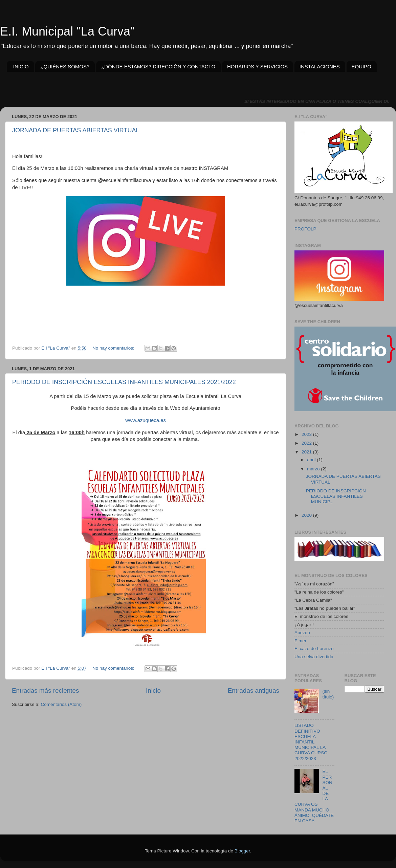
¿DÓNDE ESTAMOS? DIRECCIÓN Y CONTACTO (158, 66)
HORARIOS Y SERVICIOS (257, 66)
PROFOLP (305, 229)
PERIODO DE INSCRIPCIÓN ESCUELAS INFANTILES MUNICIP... (336, 496)
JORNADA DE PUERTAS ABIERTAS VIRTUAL (76, 130)
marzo (314, 469)
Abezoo (302, 633)
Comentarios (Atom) (61, 704)
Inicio (153, 691)
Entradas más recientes (45, 691)
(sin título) (328, 694)
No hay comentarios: (114, 348)
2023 (307, 434)
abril (312, 460)
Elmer (300, 641)
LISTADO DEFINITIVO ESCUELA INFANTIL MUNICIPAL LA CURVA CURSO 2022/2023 (311, 742)
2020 (307, 515)
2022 (307, 443)
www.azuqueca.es (146, 420)
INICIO (21, 66)
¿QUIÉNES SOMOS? (65, 66)
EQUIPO (361, 66)
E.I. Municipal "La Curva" (67, 31)
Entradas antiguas (254, 691)
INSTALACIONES (320, 66)
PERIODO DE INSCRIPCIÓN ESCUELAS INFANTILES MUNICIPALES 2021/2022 (124, 382)
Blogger (242, 851)
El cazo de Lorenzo (314, 649)
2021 (307, 452)
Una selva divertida (314, 657)
